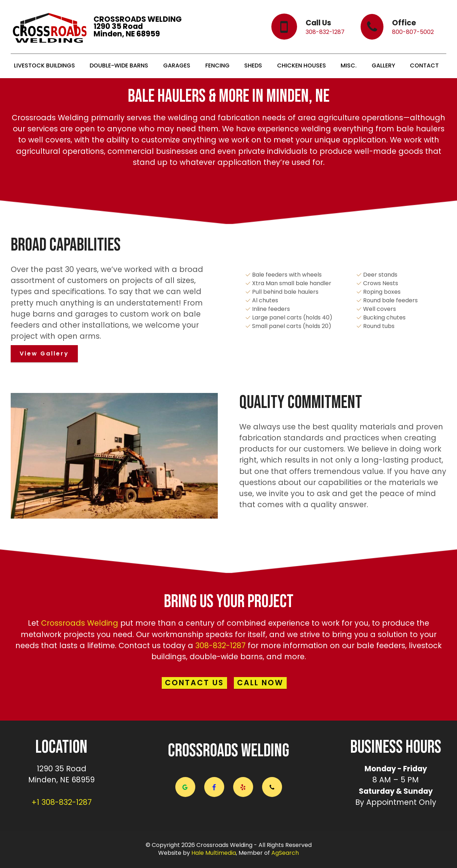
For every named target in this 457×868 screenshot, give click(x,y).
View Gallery (44, 354)
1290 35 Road (62, 769)
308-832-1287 (324, 32)
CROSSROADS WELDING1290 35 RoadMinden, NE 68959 (138, 27)
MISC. (349, 66)
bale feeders (381, 645)
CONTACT (425, 66)
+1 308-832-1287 (62, 802)
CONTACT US (195, 683)
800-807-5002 (412, 32)
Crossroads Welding (80, 623)
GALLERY (384, 66)
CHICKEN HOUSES (302, 66)
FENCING (218, 66)
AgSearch (285, 853)
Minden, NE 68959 (61, 780)
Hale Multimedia (214, 853)
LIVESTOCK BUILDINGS (45, 66)
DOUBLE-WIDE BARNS (120, 66)
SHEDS (254, 66)
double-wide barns (226, 657)
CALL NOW (261, 683)
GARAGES (177, 66)
